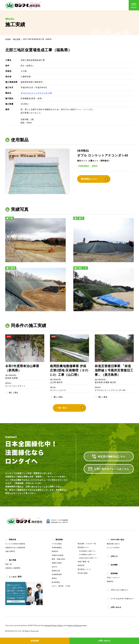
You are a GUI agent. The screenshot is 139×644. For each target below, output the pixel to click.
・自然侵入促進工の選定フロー (88, 558)
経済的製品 (56, 582)
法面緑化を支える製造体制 (15, 548)
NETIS (54, 567)
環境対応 (55, 551)
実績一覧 (9, 564)
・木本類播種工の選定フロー (87, 555)
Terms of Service (74, 625)
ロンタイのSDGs (113, 548)
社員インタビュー (114, 578)
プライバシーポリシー (120, 590)
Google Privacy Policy (54, 625)
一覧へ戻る (70, 408)
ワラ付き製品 (57, 544)
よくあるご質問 (15, 577)
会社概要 (114, 565)
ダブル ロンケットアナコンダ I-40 (36, 93)
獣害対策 (81, 565)
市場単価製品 (84, 166)
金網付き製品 (57, 563)
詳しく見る (14, 393)
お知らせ (114, 556)
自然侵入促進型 (58, 555)
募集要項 (110, 581)
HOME (8, 39)
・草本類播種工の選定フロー (87, 551)
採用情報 (114, 573)
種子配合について (84, 569)
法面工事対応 (10, 551)
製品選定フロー (84, 547)
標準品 (95, 166)
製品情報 (59, 540)
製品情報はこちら (95, 179)
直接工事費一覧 (84, 562)
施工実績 (17, 39)
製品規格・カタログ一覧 (87, 544)
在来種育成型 (57, 574)
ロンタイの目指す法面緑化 (15, 544)
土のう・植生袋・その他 (61, 586)
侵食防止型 (56, 571)
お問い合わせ (116, 607)
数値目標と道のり (114, 544)
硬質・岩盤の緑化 (58, 559)
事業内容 (13, 540)
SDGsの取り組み (118, 540)
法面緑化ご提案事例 (13, 568)
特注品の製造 (83, 573)
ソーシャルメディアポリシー (122, 599)
